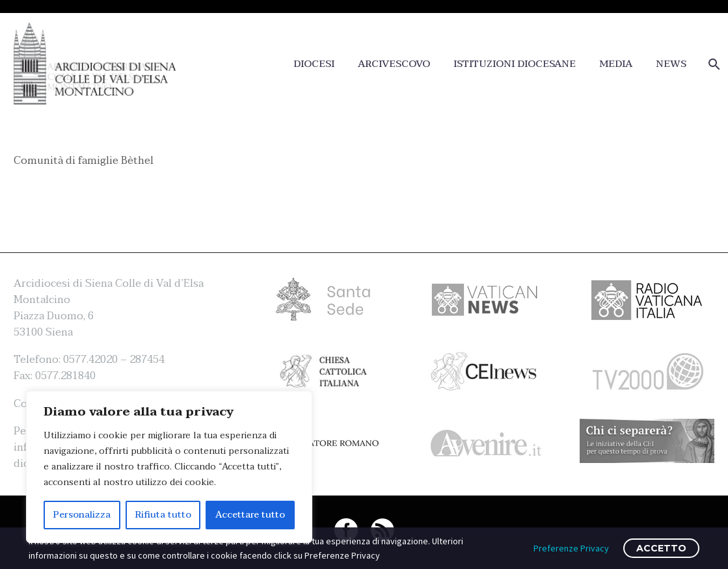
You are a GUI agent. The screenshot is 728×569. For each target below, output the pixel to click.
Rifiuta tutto (163, 515)
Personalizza (82, 515)
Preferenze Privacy (571, 548)
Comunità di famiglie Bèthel (84, 161)
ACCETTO (661, 548)
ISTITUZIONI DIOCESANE (515, 64)
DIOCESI (314, 64)
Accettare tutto (250, 515)
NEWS (671, 64)
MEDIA (616, 64)
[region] (169, 467)
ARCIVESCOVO (394, 64)
